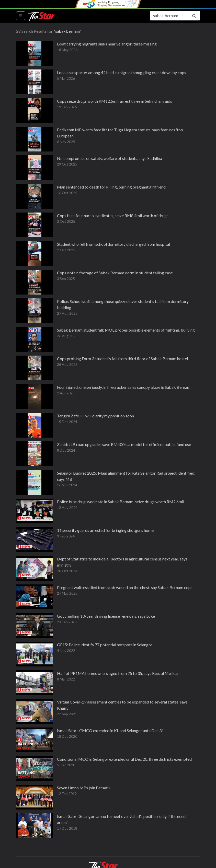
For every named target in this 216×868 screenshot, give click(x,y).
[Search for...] (169, 16)
